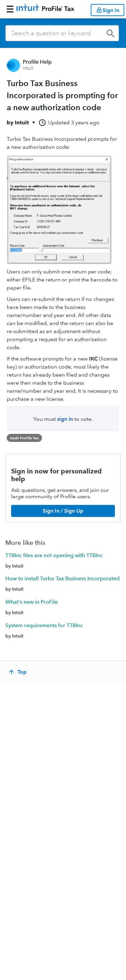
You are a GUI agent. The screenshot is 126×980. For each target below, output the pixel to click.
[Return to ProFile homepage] (45, 9)
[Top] (18, 672)
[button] (10, 9)
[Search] (62, 33)
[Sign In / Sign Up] (63, 511)
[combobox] (62, 33)
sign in (65, 419)
